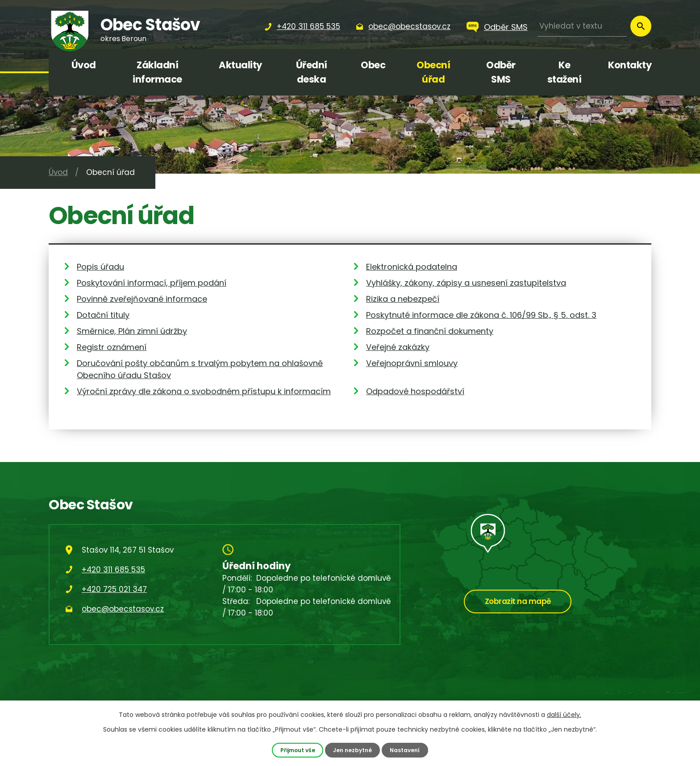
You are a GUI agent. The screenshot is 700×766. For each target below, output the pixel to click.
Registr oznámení (112, 347)
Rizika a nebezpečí (403, 299)
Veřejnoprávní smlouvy (412, 363)
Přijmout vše (296, 750)
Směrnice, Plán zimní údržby (132, 331)
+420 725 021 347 (114, 589)
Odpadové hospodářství (415, 391)
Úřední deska (312, 72)
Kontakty (630, 65)
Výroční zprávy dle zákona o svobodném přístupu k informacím (204, 391)
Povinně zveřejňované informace (142, 299)
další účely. (564, 715)
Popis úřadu (100, 267)
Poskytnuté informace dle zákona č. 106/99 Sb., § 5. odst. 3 (481, 315)
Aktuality (240, 65)
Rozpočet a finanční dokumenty (430, 331)
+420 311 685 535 (113, 570)
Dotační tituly (103, 315)
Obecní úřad (433, 72)
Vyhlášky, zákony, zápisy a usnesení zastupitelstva (466, 283)
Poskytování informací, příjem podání (152, 283)
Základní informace (157, 72)
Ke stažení (565, 72)
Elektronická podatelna (412, 267)
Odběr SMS (506, 27)
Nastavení (407, 750)
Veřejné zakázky (398, 347)
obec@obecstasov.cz (123, 609)
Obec (373, 65)
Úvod (84, 65)
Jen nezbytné (353, 750)
